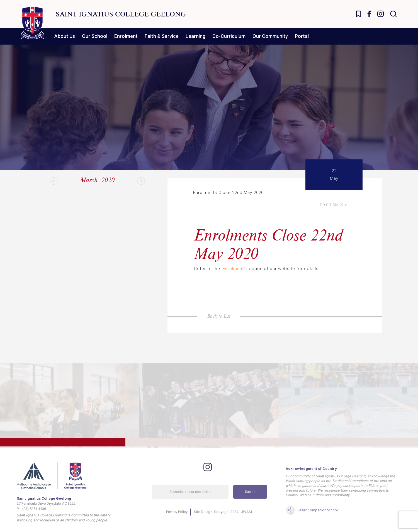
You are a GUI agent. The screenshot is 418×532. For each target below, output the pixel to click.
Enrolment (126, 36)
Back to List (219, 316)
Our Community (270, 36)
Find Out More (111, 412)
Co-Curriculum (229, 36)
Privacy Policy (177, 519)
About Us (65, 36)
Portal (302, 36)
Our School (95, 36)
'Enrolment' (233, 269)
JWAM (246, 519)
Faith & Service (162, 36)
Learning (195, 36)
